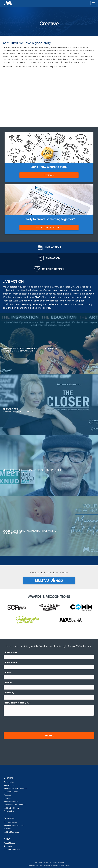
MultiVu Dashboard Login (14, 826)
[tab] (49, 247)
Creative (7, 798)
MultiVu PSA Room (11, 832)
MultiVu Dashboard (11, 808)
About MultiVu (9, 843)
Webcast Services (11, 802)
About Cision (9, 846)
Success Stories (10, 822)
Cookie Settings (59, 862)
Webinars (8, 829)
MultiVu (49, 581)
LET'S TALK (49, 175)
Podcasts (8, 795)
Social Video (9, 811)
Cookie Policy (48, 862)
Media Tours (9, 785)
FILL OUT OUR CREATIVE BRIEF (49, 227)
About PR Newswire (12, 849)
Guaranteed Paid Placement (15, 805)
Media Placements (11, 792)
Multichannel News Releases (15, 789)
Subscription (9, 782)
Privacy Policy (38, 862)
